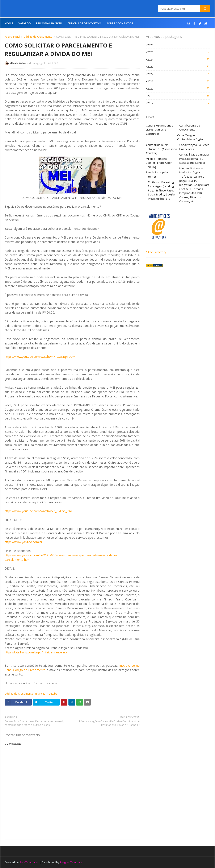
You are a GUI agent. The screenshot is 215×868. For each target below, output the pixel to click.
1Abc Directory (156, 252)
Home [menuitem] (9, 23)
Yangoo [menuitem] (25, 23)
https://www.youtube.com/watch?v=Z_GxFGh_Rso (38, 511)
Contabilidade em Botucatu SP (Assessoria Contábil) (161, 149)
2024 (179, 59)
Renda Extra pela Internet (157, 174)
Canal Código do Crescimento (190, 128)
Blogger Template (71, 862)
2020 (179, 88)
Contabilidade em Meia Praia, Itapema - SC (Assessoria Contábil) (194, 159)
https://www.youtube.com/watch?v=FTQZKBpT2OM (40, 357)
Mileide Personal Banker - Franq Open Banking (159, 163)
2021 (179, 81)
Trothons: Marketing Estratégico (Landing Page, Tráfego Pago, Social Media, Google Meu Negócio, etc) (161, 190)
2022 (179, 74)
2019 (179, 96)
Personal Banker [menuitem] (49, 23)
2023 (179, 67)
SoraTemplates (29, 862)
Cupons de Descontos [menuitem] (84, 23)
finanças (40, 694)
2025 (179, 52)
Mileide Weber (18, 63)
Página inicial (12, 37)
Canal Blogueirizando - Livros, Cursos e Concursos (160, 130)
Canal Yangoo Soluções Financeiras (194, 147)
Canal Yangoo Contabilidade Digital (190, 137)
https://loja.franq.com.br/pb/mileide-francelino (36, 652)
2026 (179, 45)
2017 (179, 103)
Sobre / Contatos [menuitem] (120, 23)
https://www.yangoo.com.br (23, 542)
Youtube (52, 694)
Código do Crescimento (38, 37)
